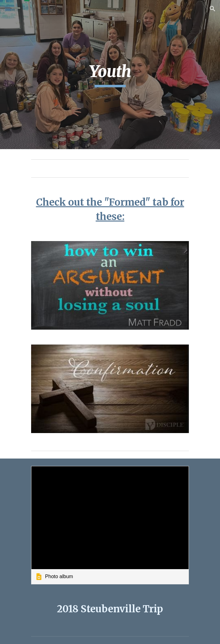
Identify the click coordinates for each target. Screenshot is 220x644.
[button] (7, 9)
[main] (110, 75)
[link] (110, 525)
